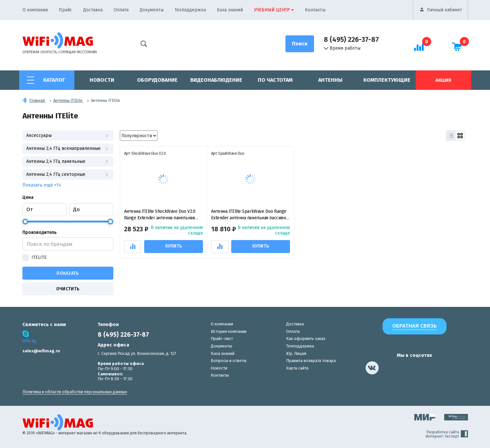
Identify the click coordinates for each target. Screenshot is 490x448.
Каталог (54, 80)
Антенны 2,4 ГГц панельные (68, 161)
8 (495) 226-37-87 (351, 40)
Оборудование (157, 80)
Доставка (93, 10)
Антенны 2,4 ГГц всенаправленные (68, 148)
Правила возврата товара (311, 361)
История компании (229, 331)
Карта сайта (297, 368)
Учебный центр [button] (272, 10)
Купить (174, 246)
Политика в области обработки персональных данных (75, 392)
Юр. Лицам (296, 353)
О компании (35, 10)
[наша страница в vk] (372, 368)
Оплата (121, 10)
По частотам (275, 80)
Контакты (315, 10)
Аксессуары (68, 135)
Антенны (330, 80)
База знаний (230, 10)
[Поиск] (300, 44)
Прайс (65, 10)
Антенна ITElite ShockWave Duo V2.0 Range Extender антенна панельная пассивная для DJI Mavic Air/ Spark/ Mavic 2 (160, 215)
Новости (102, 80)
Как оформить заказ (306, 339)
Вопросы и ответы (229, 361)
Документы (152, 10)
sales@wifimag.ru (41, 351)
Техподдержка (190, 10)
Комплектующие (387, 80)
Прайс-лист (222, 339)
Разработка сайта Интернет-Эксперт (447, 434)
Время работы (342, 48)
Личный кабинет (444, 10)
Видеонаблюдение (216, 80)
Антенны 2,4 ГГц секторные (68, 174)
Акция (443, 80)
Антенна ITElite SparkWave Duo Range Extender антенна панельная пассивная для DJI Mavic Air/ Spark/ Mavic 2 (251, 215)
